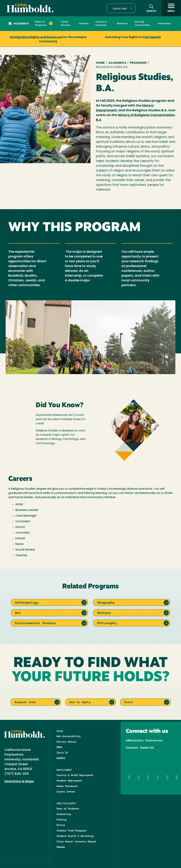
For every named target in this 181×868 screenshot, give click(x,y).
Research (122, 24)
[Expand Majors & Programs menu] (51, 23)
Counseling (64, 814)
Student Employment (69, 781)
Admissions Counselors (144, 740)
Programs (138, 63)
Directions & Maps (19, 782)
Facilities (84, 24)
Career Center (66, 792)
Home (100, 63)
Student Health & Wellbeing (75, 836)
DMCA (59, 747)
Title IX (62, 753)
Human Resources (67, 786)
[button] (121, 8)
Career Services (65, 24)
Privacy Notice (66, 742)
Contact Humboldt (140, 748)
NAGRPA (61, 758)
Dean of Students (68, 809)
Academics (19, 24)
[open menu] (171, 8)
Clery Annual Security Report (76, 841)
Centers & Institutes (101, 24)
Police (61, 825)
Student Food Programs (71, 830)
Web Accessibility (69, 736)
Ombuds (61, 847)
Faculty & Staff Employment (75, 775)
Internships (164, 24)
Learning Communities (142, 24)
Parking (62, 820)
